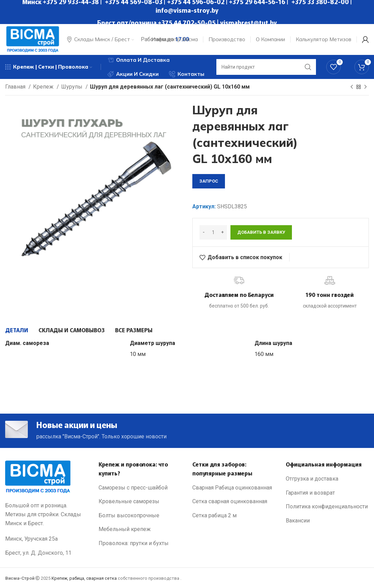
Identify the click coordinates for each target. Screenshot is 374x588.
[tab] (17, 330)
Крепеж (44, 87)
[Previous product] (352, 87)
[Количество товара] (213, 232)
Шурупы (72, 87)
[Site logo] (33, 39)
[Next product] (365, 87)
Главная (16, 87)
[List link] (140, 488)
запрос (209, 181)
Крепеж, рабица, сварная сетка (84, 578)
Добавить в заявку (261, 232)
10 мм (138, 354)
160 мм (264, 354)
